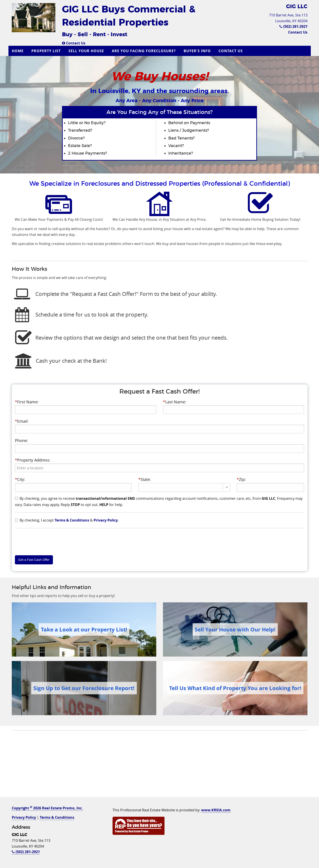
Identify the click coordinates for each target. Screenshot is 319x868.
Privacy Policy (106, 520)
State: (145, 479)
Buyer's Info (197, 51)
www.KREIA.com (216, 810)
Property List (46, 51)
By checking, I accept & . (69, 520)
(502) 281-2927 (293, 26)
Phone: (21, 440)
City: (20, 479)
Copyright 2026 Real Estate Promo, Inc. (47, 808)
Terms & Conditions (72, 520)
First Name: (27, 402)
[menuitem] (18, 51)
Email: (22, 421)
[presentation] (159, 468)
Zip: (241, 479)
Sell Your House (86, 51)
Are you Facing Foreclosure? (144, 51)
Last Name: (175, 402)
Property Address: (33, 460)
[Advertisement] (160, 766)
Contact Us (74, 43)
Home (18, 51)
